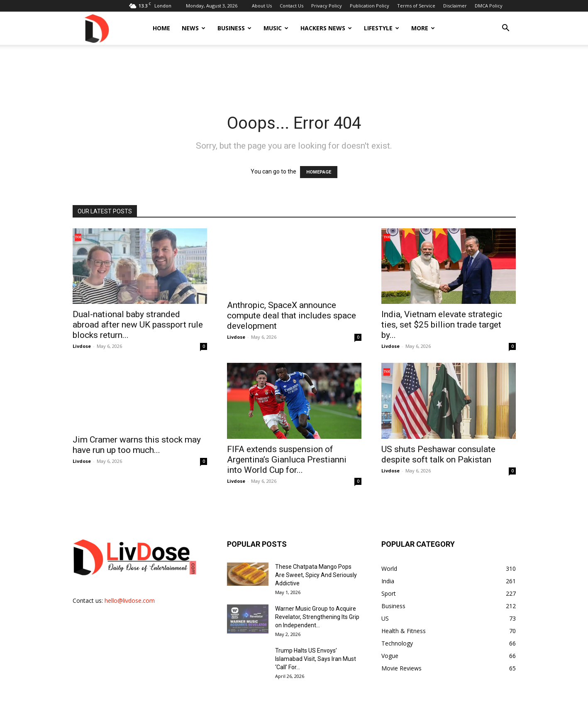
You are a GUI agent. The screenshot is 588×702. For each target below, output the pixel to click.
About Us (262, 6)
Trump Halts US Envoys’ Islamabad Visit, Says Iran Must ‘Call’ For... (316, 659)
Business (234, 28)
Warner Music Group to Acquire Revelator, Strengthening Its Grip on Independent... (317, 617)
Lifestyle (382, 28)
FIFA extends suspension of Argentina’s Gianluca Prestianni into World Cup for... (287, 460)
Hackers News (326, 28)
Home (161, 28)
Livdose (82, 346)
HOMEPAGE (319, 172)
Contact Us (292, 6)
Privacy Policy (327, 6)
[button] (506, 29)
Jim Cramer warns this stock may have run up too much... (137, 445)
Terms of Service (416, 6)
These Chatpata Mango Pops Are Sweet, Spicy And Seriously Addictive (316, 575)
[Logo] (96, 28)
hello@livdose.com (130, 600)
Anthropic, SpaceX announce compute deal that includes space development (292, 316)
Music (276, 28)
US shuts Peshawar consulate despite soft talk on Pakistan (438, 454)
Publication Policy (370, 6)
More (423, 28)
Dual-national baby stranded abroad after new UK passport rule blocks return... (138, 325)
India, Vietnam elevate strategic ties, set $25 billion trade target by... (442, 325)
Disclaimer (455, 6)
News (194, 28)
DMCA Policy (489, 6)
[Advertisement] (294, 73)
